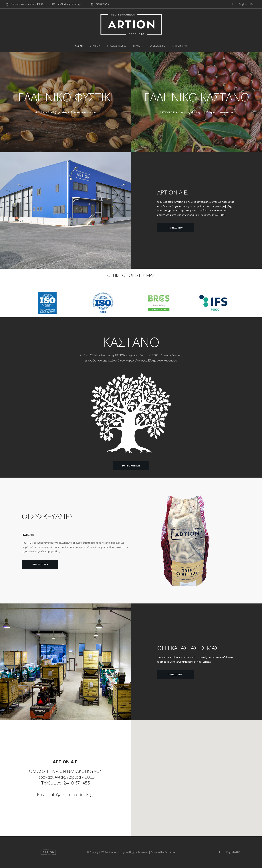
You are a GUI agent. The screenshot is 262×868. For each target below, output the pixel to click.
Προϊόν (138, 46)
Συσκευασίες (157, 46)
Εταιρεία (95, 46)
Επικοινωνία (180, 46)
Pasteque (170, 852)
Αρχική (79, 46)
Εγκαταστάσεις (117, 46)
